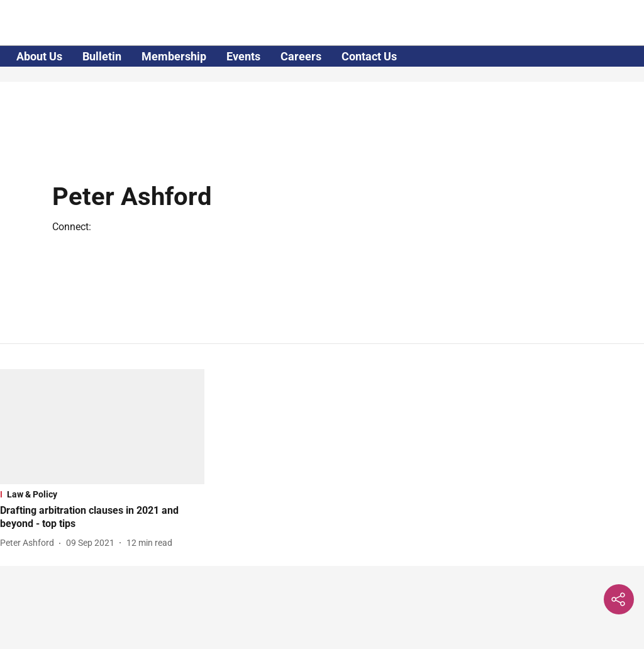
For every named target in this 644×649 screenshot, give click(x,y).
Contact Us (369, 56)
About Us (39, 56)
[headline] (102, 518)
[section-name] (102, 494)
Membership (174, 56)
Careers (301, 56)
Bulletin (102, 56)
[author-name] (30, 543)
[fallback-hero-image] (102, 427)
